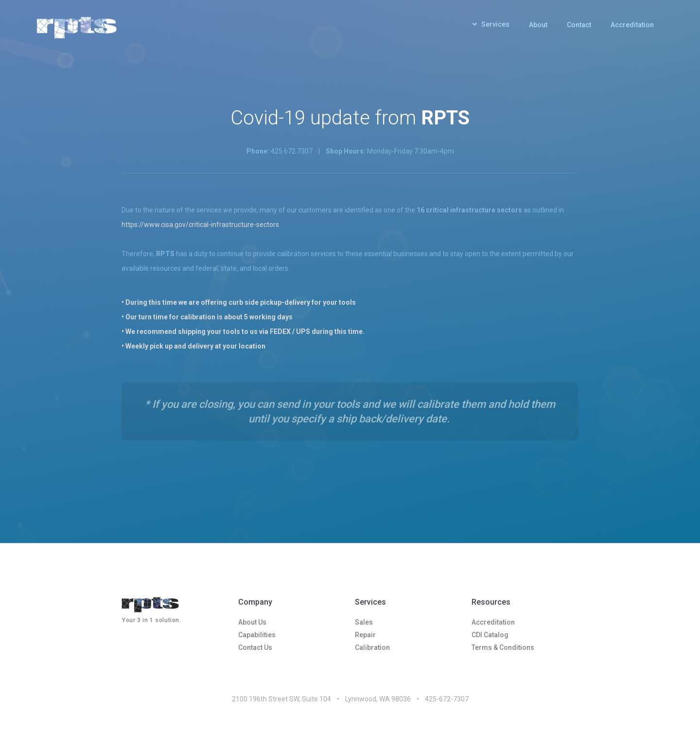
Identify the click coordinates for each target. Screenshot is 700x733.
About (538, 25)
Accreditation (632, 25)
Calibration (372, 647)
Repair (365, 635)
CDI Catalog (490, 635)
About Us (252, 622)
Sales (364, 622)
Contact (579, 25)
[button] (491, 26)
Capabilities (257, 635)
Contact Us (255, 647)
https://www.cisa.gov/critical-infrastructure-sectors (200, 225)
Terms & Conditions (503, 647)
